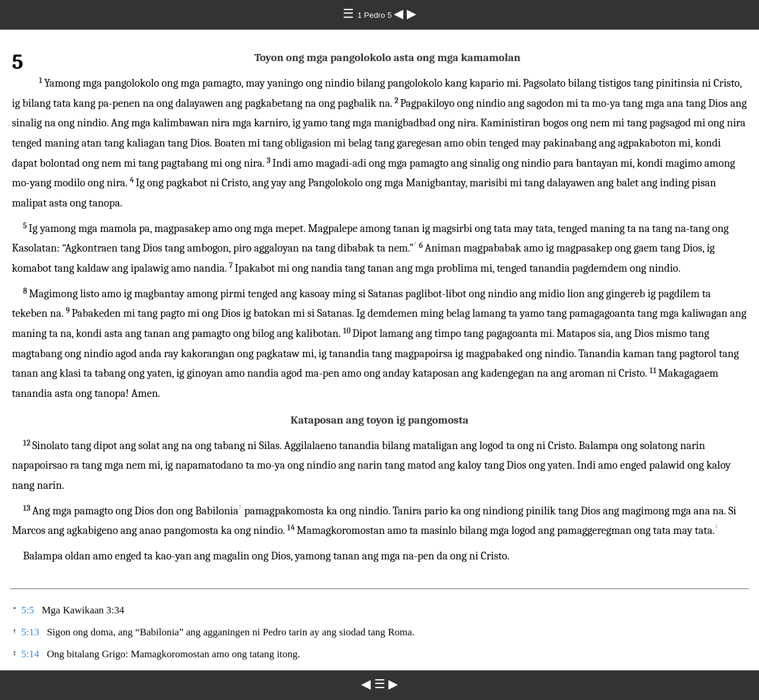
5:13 (30, 632)
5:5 (28, 610)
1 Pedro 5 (376, 15)
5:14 (30, 654)
